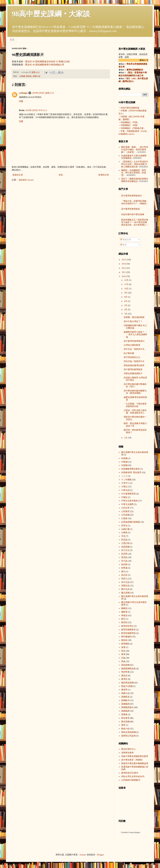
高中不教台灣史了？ (133, 321)
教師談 (29, 76)
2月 (126, 438)
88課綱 (124, 458)
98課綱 (22, 76)
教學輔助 (125, 644)
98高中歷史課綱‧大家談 (51, 14)
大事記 (124, 487)
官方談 (124, 561)
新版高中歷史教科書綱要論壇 (135, 763)
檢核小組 (125, 729)
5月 (126, 305)
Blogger (100, 855)
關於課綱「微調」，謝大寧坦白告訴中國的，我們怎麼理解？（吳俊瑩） (135, 150)
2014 (124, 264)
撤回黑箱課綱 (127, 683)
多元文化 (125, 550)
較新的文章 (18, 175)
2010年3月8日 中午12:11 (36, 110)
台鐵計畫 (125, 529)
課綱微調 (125, 704)
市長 (123, 536)
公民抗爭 (125, 508)
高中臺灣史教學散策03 (132, 196)
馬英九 (124, 579)
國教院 (124, 608)
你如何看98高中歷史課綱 (133, 214)
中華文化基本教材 (129, 501)
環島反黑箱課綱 (128, 732)
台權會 (124, 533)
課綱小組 (36, 76)
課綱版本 (125, 700)
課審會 (124, 715)
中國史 (124, 497)
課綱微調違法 (127, 707)
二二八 (124, 476)
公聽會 (124, 518)
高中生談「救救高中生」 (135, 349)
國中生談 (125, 589)
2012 (124, 268)
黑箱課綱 (125, 665)
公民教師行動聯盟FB (131, 780)
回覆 (21, 101)
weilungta (23, 93)
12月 (127, 280)
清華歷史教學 (127, 753)
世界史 (124, 526)
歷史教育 (125, 718)
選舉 (123, 725)
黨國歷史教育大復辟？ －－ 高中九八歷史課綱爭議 (135, 335)
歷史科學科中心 (128, 749)
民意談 (124, 540)
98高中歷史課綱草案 (130, 108)
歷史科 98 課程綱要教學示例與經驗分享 (45, 65)
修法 (123, 572)
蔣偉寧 (124, 690)
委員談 (124, 557)
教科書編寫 (126, 637)
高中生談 (125, 582)
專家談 (124, 616)
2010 (124, 276)
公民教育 (125, 511)
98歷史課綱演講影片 (133, 373)
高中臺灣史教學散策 (131, 209)
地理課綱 (125, 547)
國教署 (124, 612)
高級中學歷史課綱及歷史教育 (135, 756)
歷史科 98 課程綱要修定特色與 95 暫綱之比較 (47, 61)
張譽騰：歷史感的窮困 (134, 317)
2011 (124, 272)
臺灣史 (124, 679)
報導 (123, 654)
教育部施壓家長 (128, 630)
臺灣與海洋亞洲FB (130, 773)
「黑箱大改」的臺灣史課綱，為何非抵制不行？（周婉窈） (135, 202)
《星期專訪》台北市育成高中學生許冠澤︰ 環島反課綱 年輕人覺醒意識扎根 (135, 164)
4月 (126, 310)
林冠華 (124, 565)
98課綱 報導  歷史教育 (131, 469)
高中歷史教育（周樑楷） (133, 760)
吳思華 (124, 554)
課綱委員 (125, 697)
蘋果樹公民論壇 (128, 736)
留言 (124, 245)
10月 (127, 289)
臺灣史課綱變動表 (135, 70)
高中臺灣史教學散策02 (134, 341)
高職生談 (125, 586)
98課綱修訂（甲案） (130, 122)
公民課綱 (125, 515)
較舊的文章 (104, 175)
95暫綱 (124, 462)
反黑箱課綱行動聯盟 (131, 522)
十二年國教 (126, 480)
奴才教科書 (129, 353)
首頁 (12, 40)
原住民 (124, 575)
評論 (123, 658)
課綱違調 (125, 711)
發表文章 (126, 240)
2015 (124, 260)
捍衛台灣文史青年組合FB (133, 777)
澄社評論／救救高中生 (134, 361)
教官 (123, 619)
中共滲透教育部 (128, 494)
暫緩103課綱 (127, 686)
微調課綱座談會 (128, 669)
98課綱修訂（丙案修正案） (133, 128)
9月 (126, 293)
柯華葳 (124, 568)
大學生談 (125, 490)
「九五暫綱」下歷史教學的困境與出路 (135, 405)
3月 (126, 314)
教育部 (124, 622)
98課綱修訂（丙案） (130, 125)
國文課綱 (125, 593)
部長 (123, 651)
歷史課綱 (125, 722)
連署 (123, 647)
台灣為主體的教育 (132, 345)
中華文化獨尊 (127, 504)
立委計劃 (125, 543)
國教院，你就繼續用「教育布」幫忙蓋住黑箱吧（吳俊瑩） (134, 173)
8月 (126, 297)
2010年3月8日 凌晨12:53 (43, 93)
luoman (83, 855)
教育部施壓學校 (128, 633)
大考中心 (125, 483)
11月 (126, 284)
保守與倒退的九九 (132, 357)
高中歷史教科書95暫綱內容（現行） (135, 385)
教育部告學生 (127, 626)
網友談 (124, 676)
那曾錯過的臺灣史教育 (134, 365)
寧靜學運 (125, 672)
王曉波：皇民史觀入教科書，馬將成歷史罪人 (135, 412)
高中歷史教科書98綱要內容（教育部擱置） (135, 392)
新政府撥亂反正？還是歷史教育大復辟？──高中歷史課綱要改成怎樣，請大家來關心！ (135, 222)
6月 (126, 301)
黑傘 (123, 661)
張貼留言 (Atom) (26, 180)
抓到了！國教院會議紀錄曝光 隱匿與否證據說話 (135, 180)
